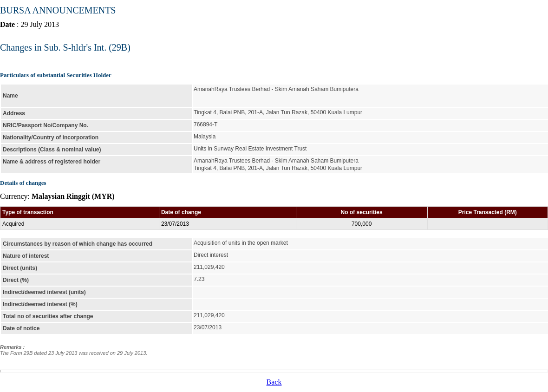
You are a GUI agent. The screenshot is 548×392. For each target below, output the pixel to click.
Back (274, 382)
